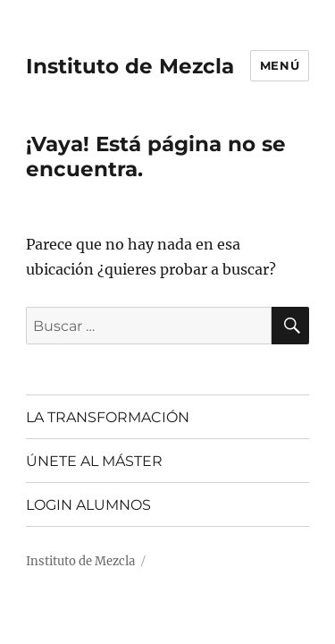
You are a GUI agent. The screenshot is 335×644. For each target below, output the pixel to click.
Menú (280, 65)
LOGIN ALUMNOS (88, 505)
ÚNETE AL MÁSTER (94, 461)
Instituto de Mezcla (130, 66)
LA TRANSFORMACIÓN (108, 417)
